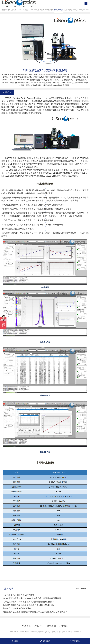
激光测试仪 (58, 10)
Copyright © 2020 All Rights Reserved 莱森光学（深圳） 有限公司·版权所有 (37, 632)
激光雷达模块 (28, 10)
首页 (15, 641)
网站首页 (26, 626)
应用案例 (51, 626)
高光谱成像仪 (16, 10)
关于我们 (64, 626)
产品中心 (39, 626)
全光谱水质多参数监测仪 (44, 10)
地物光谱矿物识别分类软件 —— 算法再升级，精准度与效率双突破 (32, 598)
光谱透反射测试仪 (71, 10)
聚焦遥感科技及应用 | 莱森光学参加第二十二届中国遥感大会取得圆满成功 (35, 612)
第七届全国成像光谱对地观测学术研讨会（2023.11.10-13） (29, 605)
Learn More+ (81, 589)
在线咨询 (45, 641)
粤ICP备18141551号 (74, 632)
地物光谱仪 (6, 10)
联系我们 (75, 641)
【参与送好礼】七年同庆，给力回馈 (19, 595)
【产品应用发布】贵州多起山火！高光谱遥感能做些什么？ (28, 602)
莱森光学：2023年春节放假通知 (17, 608)
